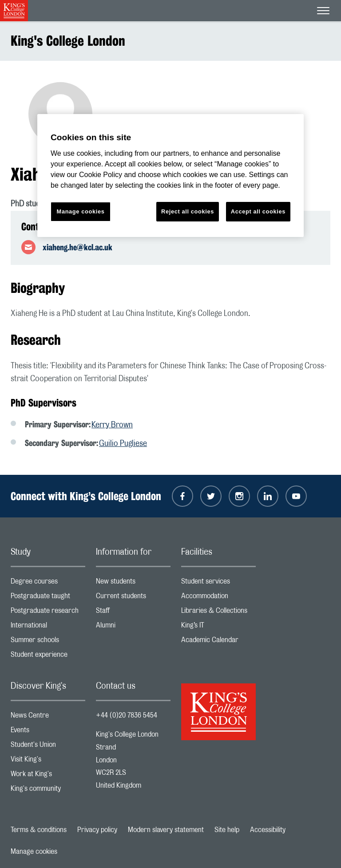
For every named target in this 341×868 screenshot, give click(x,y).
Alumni (133, 627)
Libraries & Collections (218, 613)
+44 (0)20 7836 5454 (127, 715)
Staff (133, 613)
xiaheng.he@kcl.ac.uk (77, 247)
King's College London (68, 41)
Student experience (48, 657)
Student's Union (48, 747)
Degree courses (48, 583)
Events (48, 732)
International (48, 627)
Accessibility (268, 830)
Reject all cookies (188, 211)
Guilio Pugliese (123, 444)
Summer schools (48, 642)
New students (133, 583)
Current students (133, 598)
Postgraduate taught (48, 598)
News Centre (48, 717)
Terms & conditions (39, 830)
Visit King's (48, 761)
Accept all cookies (258, 211)
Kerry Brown (112, 425)
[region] (170, 176)
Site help (227, 830)
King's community (48, 791)
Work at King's (48, 776)
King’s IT (218, 627)
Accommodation (218, 598)
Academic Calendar (218, 642)
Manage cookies (34, 852)
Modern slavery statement (166, 830)
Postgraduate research (48, 613)
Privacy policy (97, 830)
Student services (218, 583)
